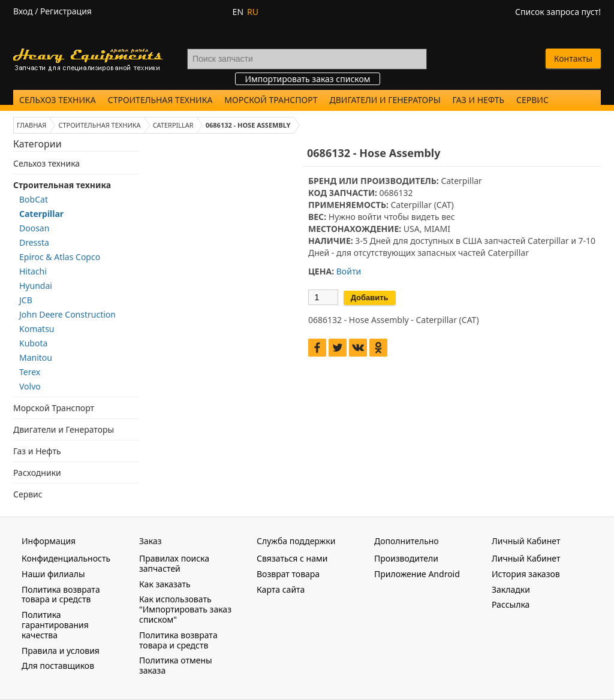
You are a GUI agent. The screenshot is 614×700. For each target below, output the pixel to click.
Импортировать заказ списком (307, 79)
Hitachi (33, 271)
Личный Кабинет (526, 558)
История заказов (526, 574)
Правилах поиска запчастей (174, 563)
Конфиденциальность (66, 558)
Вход (23, 11)
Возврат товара (288, 574)
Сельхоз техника (58, 100)
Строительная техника (160, 100)
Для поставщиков (58, 666)
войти (369, 217)
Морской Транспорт (271, 100)
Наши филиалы (53, 574)
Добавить (370, 298)
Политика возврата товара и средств (61, 595)
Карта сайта (281, 589)
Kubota (33, 343)
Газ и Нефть (478, 100)
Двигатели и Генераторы (385, 100)
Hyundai (36, 286)
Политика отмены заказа (176, 665)
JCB (26, 300)
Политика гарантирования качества (55, 625)
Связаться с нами (292, 558)
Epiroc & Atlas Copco (60, 257)
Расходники (37, 473)
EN (238, 12)
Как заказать (165, 584)
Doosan (34, 228)
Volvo (30, 386)
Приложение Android (417, 574)
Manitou (36, 357)
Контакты (573, 58)
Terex (30, 372)
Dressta (34, 242)
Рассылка (511, 604)
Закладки (511, 589)
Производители (406, 558)
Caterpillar (41, 214)
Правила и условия (61, 651)
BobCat (34, 199)
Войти (349, 271)
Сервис (532, 100)
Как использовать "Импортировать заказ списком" (185, 609)
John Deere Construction (67, 314)
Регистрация (66, 11)
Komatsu (37, 329)
